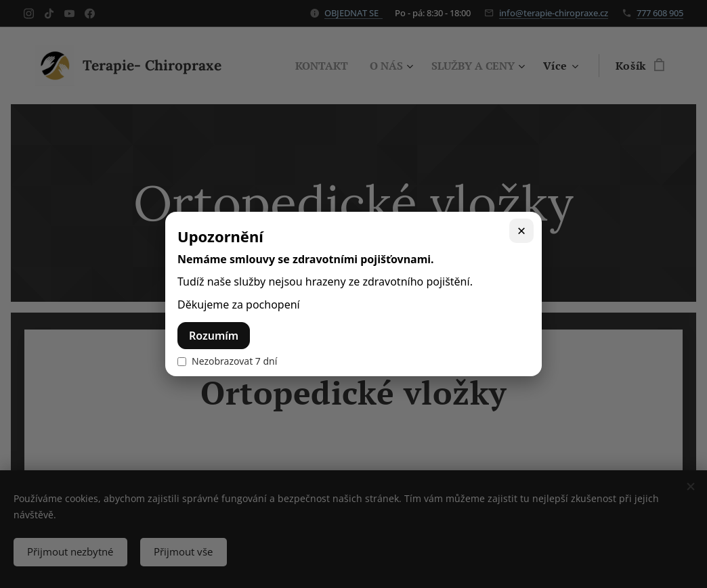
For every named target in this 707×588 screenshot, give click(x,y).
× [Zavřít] (522, 230)
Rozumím (214, 336)
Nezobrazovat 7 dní (227, 361)
